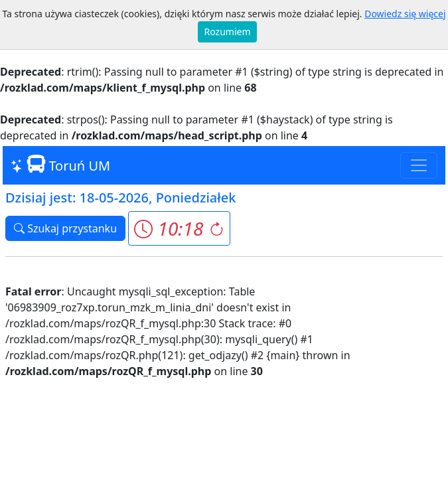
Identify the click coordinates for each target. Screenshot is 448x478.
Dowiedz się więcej (405, 14)
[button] (179, 228)
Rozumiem (228, 32)
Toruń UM (60, 165)
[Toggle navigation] (419, 165)
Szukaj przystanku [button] (65, 228)
